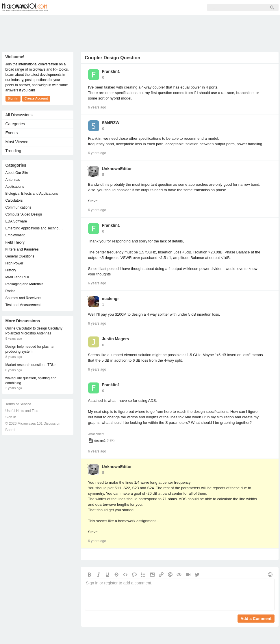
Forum (67, 8)
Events (12, 133)
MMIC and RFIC (18, 277)
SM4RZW (111, 123)
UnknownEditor (117, 169)
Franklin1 (111, 71)
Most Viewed (17, 142)
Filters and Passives (22, 249)
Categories (15, 124)
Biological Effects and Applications (32, 194)
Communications (18, 207)
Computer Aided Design (24, 214)
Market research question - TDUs (31, 365)
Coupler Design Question (113, 58)
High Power (14, 263)
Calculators (14, 200)
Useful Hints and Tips (22, 411)
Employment (15, 235)
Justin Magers (116, 339)
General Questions (20, 256)
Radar (10, 291)
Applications (15, 187)
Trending (13, 151)
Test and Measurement (23, 305)
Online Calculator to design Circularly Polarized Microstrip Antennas (34, 331)
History (11, 270)
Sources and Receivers (23, 298)
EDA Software (16, 221)
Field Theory (15, 242)
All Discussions (19, 115)
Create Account (36, 98)
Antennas (13, 180)
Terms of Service (18, 404)
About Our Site (17, 173)
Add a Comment (256, 619)
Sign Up (119, 8)
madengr (111, 299)
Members (92, 8)
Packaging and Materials (24, 284)
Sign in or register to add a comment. (180, 595)
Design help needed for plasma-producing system (30, 349)
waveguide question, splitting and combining (31, 381)
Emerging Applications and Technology (35, 228)
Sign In (143, 8)
